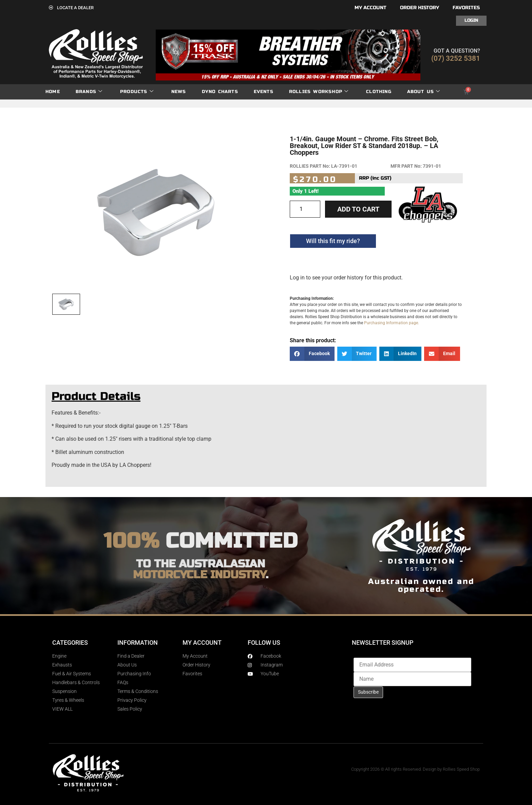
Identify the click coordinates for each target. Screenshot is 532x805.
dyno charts (220, 92)
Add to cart (358, 209)
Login (471, 20)
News (179, 92)
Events (264, 92)
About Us (424, 92)
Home (53, 92)
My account (370, 8)
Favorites (466, 8)
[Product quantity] (305, 209)
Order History (420, 8)
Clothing (379, 92)
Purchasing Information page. (392, 323)
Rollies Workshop (319, 92)
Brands (89, 92)
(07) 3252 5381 (456, 58)
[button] (312, 354)
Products (137, 92)
